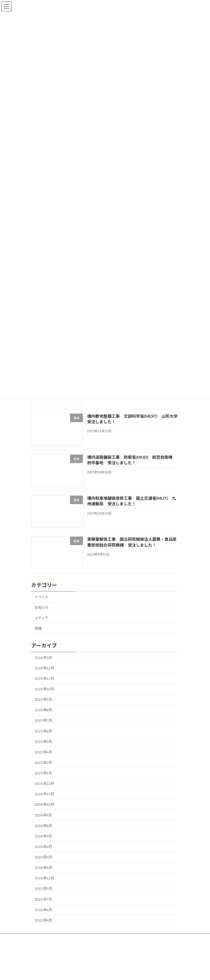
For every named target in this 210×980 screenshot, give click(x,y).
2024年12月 (44, 784)
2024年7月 (43, 836)
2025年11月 (44, 678)
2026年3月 (43, 657)
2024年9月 (43, 815)
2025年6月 (43, 731)
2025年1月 (43, 773)
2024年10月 (44, 804)
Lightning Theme (86, 971)
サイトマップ (42, 939)
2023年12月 (44, 878)
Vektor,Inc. (151, 971)
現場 (38, 628)
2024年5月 (43, 857)
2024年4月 (43, 868)
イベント (42, 597)
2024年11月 (44, 794)
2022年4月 (43, 920)
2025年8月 (43, 710)
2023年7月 (43, 899)
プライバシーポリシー (49, 950)
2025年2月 (43, 763)
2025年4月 (43, 752)
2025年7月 (43, 720)
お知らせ (42, 608)
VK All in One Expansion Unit (120, 971)
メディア (41, 618)
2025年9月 (43, 699)
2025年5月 (43, 741)
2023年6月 (43, 909)
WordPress (60, 971)
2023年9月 (43, 889)
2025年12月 (44, 668)
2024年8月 (43, 825)
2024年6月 (43, 847)
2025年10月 (44, 689)
